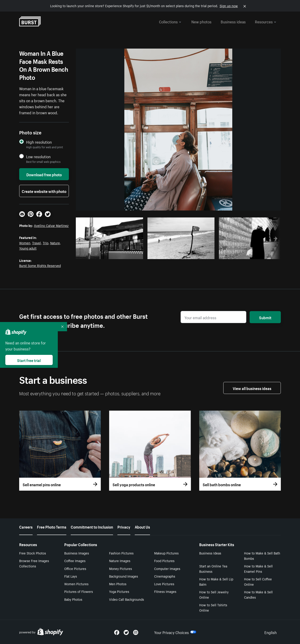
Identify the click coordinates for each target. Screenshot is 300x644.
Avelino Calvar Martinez (51, 225)
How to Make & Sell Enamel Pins (258, 568)
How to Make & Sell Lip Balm (216, 581)
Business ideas (233, 21)
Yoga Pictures (119, 591)
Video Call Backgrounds (127, 599)
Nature (55, 243)
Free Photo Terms (52, 526)
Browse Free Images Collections (34, 563)
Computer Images (167, 568)
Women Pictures (76, 584)
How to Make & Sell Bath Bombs (262, 556)
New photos (201, 21)
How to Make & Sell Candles (258, 594)
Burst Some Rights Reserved (40, 265)
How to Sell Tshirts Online (213, 607)
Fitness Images (165, 591)
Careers (26, 526)
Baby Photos (73, 599)
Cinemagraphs (165, 576)
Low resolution (38, 156)
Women (25, 243)
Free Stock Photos (33, 553)
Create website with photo (44, 191)
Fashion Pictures (121, 553)
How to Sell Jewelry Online (214, 594)
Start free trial (29, 360)
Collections (170, 21)
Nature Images (120, 560)
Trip (46, 243)
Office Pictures (75, 568)
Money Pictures (121, 568)
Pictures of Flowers (79, 591)
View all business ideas (252, 388)
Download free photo (44, 174)
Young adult (28, 248)
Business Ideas (210, 553)
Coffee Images (75, 560)
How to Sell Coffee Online (258, 581)
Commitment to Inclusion (92, 526)
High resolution (39, 142)
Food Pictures (164, 560)
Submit (265, 317)
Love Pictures (164, 584)
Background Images (124, 576)
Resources (266, 21)
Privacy (124, 526)
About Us (142, 526)
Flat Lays (71, 576)
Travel (37, 243)
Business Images (77, 553)
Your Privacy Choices (175, 632)
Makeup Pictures (166, 553)
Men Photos (118, 584)
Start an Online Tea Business (213, 568)
